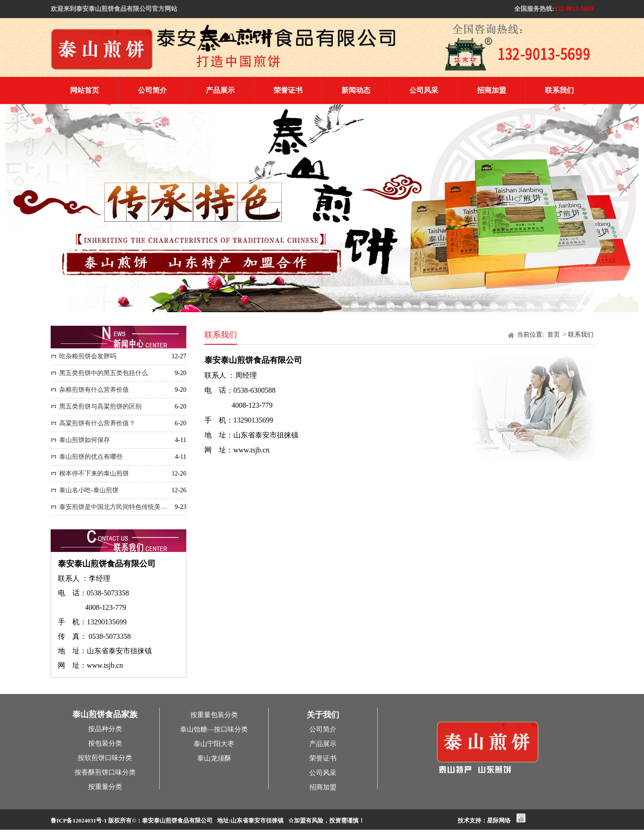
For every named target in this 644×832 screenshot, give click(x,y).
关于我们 (323, 715)
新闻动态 (356, 90)
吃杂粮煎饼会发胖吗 (83, 356)
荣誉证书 (288, 90)
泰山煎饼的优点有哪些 (87, 457)
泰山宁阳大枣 (214, 744)
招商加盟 (492, 90)
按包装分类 (105, 743)
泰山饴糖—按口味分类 (214, 729)
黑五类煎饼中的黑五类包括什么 (99, 373)
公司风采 (424, 90)
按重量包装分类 (214, 715)
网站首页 (85, 90)
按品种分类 (105, 729)
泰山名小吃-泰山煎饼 (85, 490)
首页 (554, 335)
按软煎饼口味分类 (105, 758)
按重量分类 (105, 787)
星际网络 (499, 820)
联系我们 (559, 90)
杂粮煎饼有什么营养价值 (90, 390)
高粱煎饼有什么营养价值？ (93, 423)
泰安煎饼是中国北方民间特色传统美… (109, 507)
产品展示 (220, 90)
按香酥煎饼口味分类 (105, 772)
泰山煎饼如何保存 (80, 440)
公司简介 (152, 90)
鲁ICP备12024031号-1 (79, 820)
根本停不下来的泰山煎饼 (90, 473)
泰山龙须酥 (214, 758)
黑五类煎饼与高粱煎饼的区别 (96, 406)
